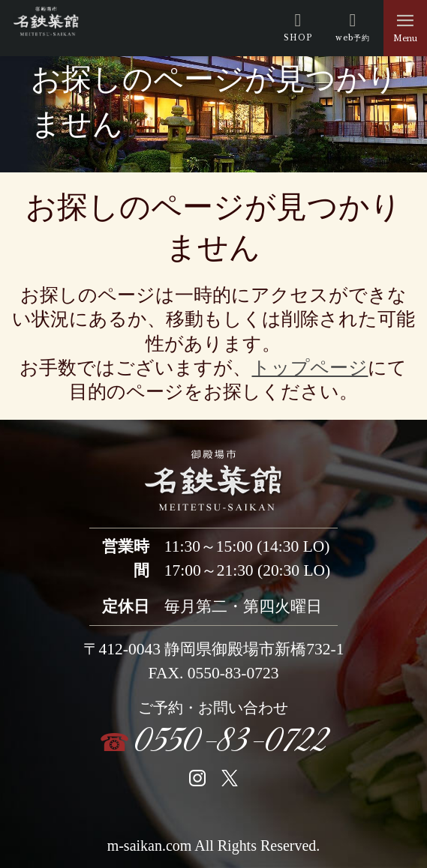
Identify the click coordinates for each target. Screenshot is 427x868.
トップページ (310, 368)
